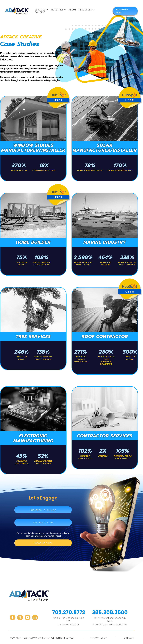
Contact (40, 12)
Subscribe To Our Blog (43, 510)
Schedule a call (43, 543)
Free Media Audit (43, 523)
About (72, 10)
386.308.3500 (110, 612)
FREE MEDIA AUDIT (122, 11)
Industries (58, 10)
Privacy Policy (99, 638)
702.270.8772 (69, 612)
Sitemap (129, 638)
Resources (87, 10)
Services (41, 10)
